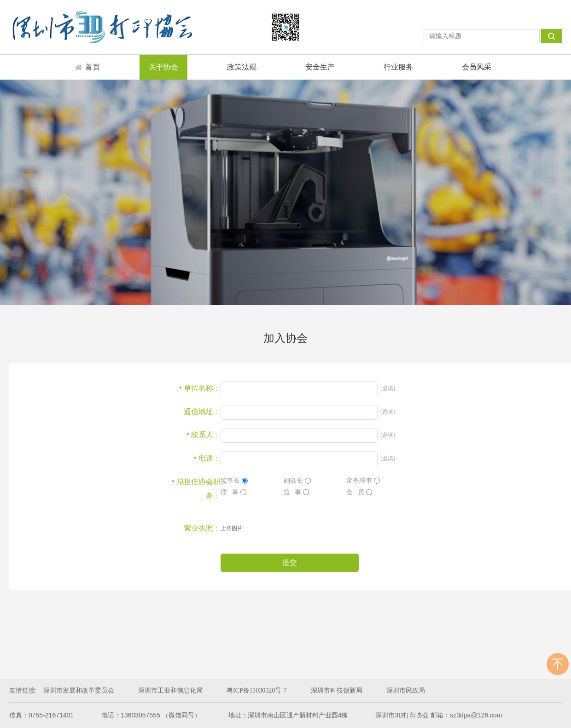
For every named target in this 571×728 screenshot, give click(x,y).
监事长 (234, 481)
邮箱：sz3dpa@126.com (466, 715)
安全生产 (320, 67)
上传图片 (232, 528)
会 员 (359, 492)
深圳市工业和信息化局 (170, 690)
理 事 (233, 492)
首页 (93, 67)
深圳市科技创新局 (337, 690)
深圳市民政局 (406, 690)
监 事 (297, 492)
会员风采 (477, 67)
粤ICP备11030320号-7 (257, 690)
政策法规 (242, 67)
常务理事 (363, 481)
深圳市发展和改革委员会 (79, 690)
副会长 (297, 481)
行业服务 (398, 67)
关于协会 (163, 67)
